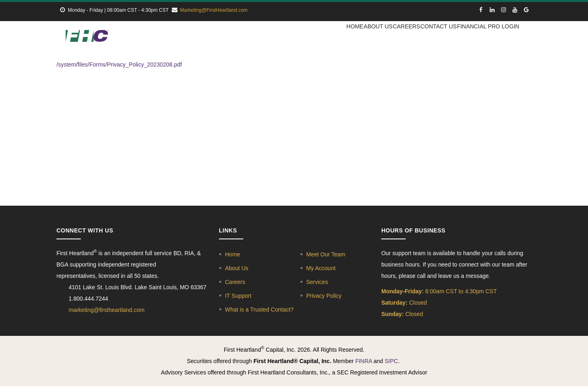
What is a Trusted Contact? (259, 310)
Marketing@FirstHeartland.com (214, 10)
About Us (362, 37)
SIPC (391, 361)
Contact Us (434, 37)
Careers (397, 37)
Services (317, 282)
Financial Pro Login (487, 37)
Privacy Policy (324, 296)
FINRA (364, 361)
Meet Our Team (326, 255)
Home (333, 37)
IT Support (238, 296)
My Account (321, 269)
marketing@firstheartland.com (107, 310)
